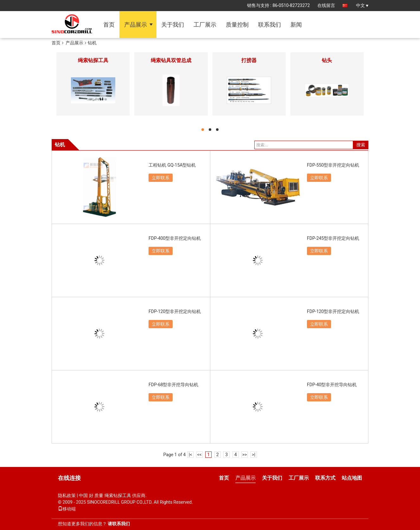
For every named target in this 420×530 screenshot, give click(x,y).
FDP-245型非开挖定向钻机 (333, 238)
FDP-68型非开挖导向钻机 (173, 385)
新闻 (296, 25)
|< (191, 455)
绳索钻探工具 (93, 60)
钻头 (327, 60)
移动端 (67, 509)
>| (254, 455)
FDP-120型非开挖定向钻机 (175, 311)
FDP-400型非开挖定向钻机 (175, 238)
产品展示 (136, 25)
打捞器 (249, 60)
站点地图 (352, 478)
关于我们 (173, 25)
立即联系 (161, 178)
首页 (109, 25)
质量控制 (237, 25)
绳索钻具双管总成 (171, 60)
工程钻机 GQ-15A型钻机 (172, 165)
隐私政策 (67, 495)
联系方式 (325, 478)
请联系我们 (119, 524)
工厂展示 (205, 25)
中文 (362, 5)
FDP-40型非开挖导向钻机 (332, 385)
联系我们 (270, 25)
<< (200, 455)
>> (245, 455)
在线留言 (326, 5)
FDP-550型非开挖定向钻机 (333, 165)
